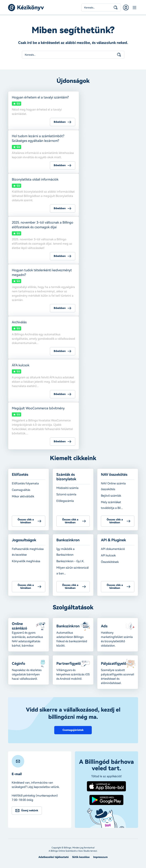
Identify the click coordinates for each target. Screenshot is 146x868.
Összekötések (110, 562)
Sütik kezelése (81, 857)
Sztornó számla (66, 494)
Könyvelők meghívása (26, 561)
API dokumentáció (113, 549)
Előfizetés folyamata (25, 483)
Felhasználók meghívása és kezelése (28, 552)
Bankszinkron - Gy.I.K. (70, 561)
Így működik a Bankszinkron (65, 552)
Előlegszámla (65, 501)
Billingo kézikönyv (26, 8)
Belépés (126, 8)
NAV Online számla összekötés (113, 486)
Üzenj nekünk (30, 810)
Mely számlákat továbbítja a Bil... (112, 505)
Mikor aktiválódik (23, 496)
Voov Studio (84, 851)
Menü (135, 8)
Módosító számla (67, 488)
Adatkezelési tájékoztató (54, 857)
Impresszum (100, 857)
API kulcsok (108, 555)
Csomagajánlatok (73, 730)
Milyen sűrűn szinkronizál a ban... (73, 571)
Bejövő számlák (111, 496)
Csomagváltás (21, 490)
